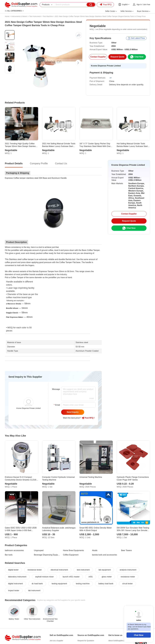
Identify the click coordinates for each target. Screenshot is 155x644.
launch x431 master (71, 577)
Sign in (139, 4)
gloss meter (107, 577)
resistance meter (128, 577)
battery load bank (106, 584)
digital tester (13, 570)
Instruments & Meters (19, 16)
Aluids (95, 550)
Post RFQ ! (88, 418)
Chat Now (139, 635)
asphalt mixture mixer (44, 577)
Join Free (147, 4)
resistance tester (35, 570)
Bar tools (9, 555)
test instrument (83, 570)
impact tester (14, 591)
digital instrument (15, 584)
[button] (78, 63)
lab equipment (105, 570)
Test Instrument (35, 16)
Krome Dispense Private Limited (106, 66)
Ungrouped (39, 550)
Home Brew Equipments (73, 550)
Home (7, 16)
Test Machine (48, 16)
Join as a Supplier (56, 641)
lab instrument (34, 591)
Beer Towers (126, 550)
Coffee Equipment (71, 555)
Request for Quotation (86, 641)
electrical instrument (59, 570)
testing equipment (59, 584)
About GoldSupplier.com (118, 641)
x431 (91, 577)
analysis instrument (128, 570)
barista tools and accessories (105, 555)
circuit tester (128, 584)
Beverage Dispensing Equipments (47, 555)
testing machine (83, 584)
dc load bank (37, 584)
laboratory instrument (17, 577)
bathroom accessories (14, 550)
